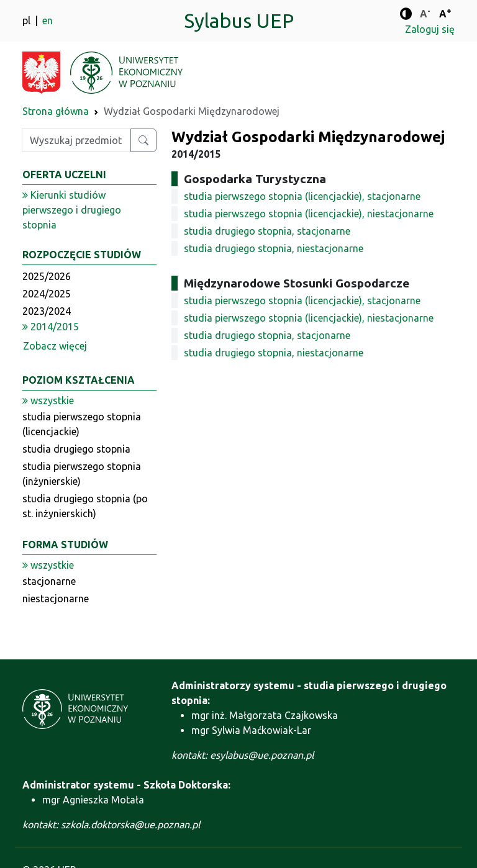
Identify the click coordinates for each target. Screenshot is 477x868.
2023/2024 (47, 311)
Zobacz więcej (55, 346)
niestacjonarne (56, 599)
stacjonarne (49, 581)
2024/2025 (47, 294)
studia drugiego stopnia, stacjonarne (267, 231)
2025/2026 (47, 276)
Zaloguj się (430, 29)
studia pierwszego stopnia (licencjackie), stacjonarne (302, 196)
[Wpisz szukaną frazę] (76, 140)
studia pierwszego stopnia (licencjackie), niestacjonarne (309, 214)
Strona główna (56, 111)
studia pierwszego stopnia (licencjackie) (82, 424)
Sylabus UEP (239, 20)
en (48, 20)
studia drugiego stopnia (76, 449)
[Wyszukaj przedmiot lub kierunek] (143, 140)
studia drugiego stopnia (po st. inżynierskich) (85, 506)
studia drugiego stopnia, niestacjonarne (274, 248)
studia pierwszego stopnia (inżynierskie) (82, 474)
